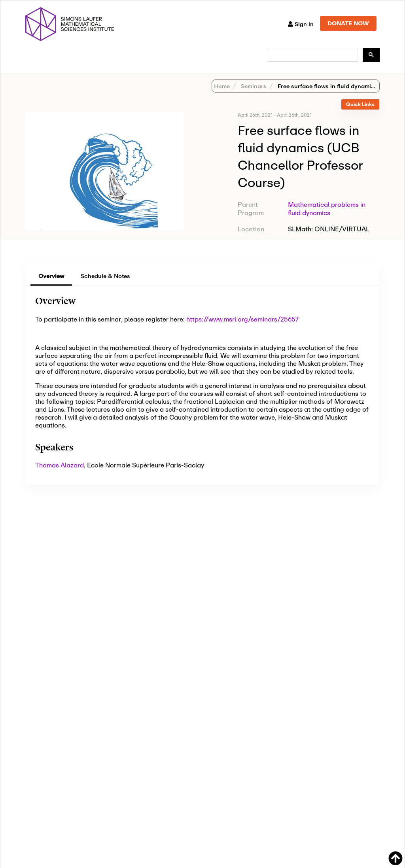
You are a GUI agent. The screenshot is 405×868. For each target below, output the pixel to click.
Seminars (253, 96)
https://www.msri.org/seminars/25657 (242, 329)
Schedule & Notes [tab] (105, 286)
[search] (312, 55)
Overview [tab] (51, 286)
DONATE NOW (348, 23)
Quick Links (360, 114)
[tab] (360, 115)
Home (222, 96)
